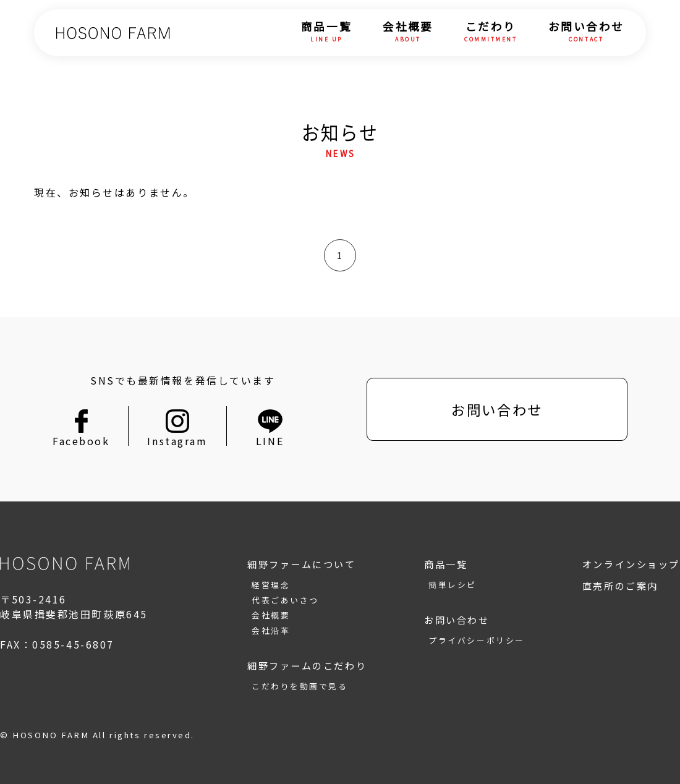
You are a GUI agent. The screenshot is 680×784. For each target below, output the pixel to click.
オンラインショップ (631, 564)
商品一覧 (326, 33)
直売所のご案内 (620, 586)
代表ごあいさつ (285, 600)
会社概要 (408, 33)
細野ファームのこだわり (307, 665)
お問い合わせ (586, 33)
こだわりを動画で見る (300, 686)
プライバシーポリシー (477, 640)
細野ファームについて (302, 564)
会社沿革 (271, 630)
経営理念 (271, 585)
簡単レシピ (453, 585)
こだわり (491, 33)
